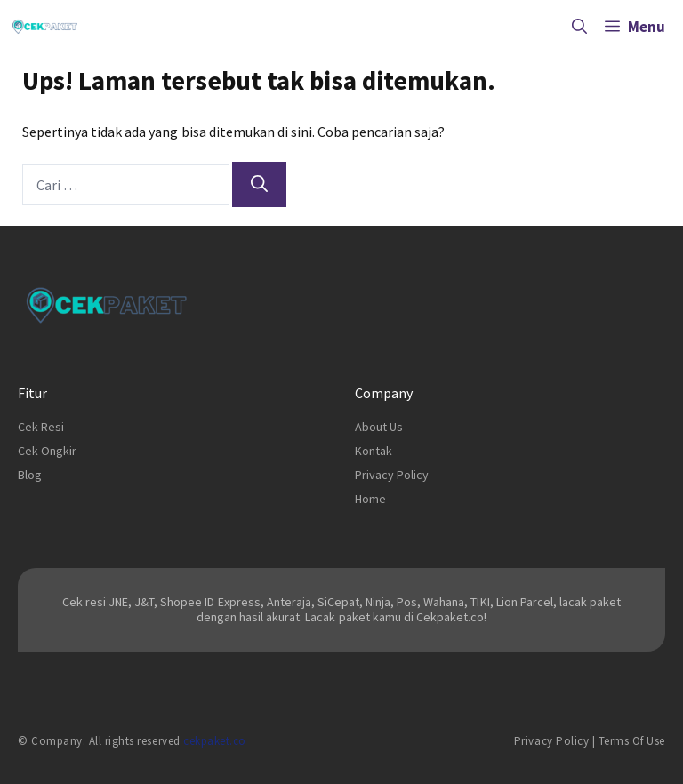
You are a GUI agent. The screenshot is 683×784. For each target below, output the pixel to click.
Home (370, 499)
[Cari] (259, 184)
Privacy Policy (392, 475)
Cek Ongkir (47, 451)
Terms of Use (632, 741)
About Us (379, 427)
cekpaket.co (215, 741)
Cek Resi (41, 427)
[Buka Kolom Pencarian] (579, 27)
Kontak (374, 451)
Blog (30, 475)
